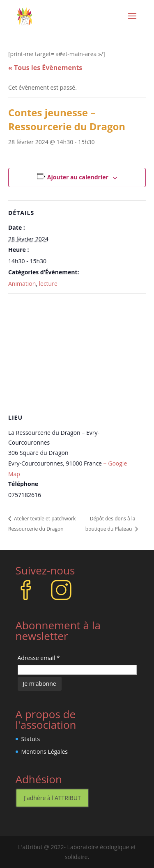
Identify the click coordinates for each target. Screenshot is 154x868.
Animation (22, 284)
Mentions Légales (45, 752)
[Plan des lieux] (77, 353)
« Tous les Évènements (45, 68)
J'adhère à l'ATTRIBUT (52, 798)
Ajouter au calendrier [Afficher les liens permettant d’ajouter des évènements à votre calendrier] (78, 177)
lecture (48, 284)
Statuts (31, 739)
